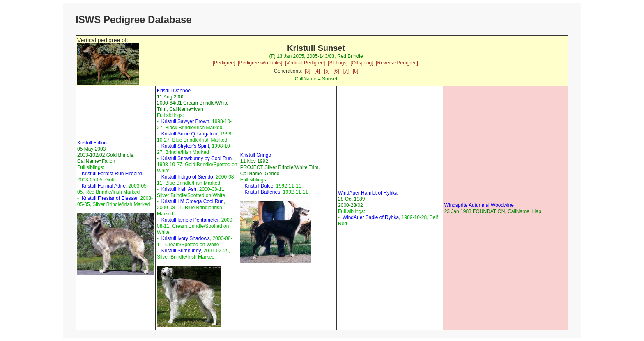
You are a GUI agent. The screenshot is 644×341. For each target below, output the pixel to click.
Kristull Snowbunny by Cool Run (197, 158)
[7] (346, 71)
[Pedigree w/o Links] (260, 63)
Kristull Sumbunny (181, 251)
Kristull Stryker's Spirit (185, 146)
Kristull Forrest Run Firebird (112, 174)
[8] (355, 71)
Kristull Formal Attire (104, 186)
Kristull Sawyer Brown (185, 121)
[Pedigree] (224, 63)
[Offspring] (362, 63)
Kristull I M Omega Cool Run (193, 201)
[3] (307, 71)
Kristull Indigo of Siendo (187, 177)
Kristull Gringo (256, 155)
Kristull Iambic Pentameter (190, 220)
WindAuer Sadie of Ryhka (371, 217)
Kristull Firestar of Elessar (110, 198)
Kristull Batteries (262, 192)
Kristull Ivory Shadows (186, 238)
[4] (317, 71)
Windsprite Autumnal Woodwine (479, 205)
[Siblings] (338, 63)
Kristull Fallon (92, 143)
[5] (327, 71)
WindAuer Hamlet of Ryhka (368, 193)
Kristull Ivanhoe (174, 91)
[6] (336, 71)
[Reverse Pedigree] (397, 63)
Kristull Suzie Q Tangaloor (190, 134)
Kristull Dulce (259, 186)
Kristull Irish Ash (179, 189)
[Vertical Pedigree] (305, 63)
